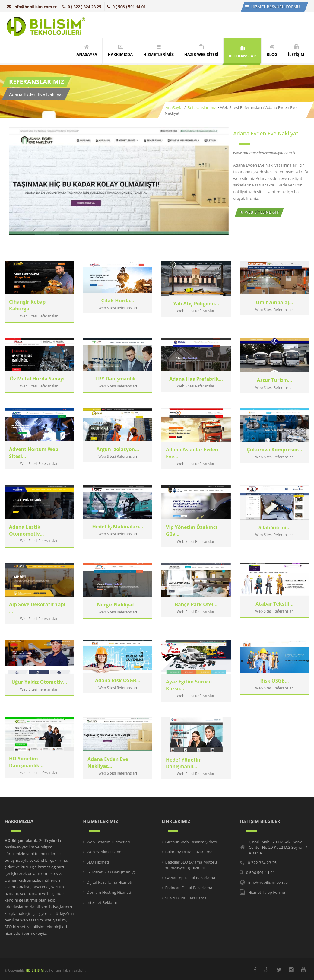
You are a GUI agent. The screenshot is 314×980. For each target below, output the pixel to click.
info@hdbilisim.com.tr (32, 7)
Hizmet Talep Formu (267, 892)
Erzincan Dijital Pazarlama (189, 888)
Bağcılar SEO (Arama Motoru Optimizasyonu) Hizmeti (189, 865)
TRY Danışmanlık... (118, 388)
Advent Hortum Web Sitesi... (34, 462)
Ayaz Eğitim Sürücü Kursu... (189, 694)
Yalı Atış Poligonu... (196, 311)
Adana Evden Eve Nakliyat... (108, 771)
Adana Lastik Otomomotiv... (26, 539)
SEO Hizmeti (98, 862)
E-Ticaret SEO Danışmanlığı (111, 872)
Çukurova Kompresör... (275, 459)
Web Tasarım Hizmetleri (108, 842)
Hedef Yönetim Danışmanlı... (184, 771)
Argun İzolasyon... (118, 459)
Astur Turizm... (275, 388)
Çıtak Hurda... (117, 311)
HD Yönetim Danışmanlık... (26, 771)
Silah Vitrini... (274, 536)
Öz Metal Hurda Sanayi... (39, 388)
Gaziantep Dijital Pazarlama (190, 878)
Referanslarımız (201, 107)
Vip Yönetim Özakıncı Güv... (192, 539)
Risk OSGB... (275, 690)
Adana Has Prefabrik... (196, 388)
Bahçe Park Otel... (196, 613)
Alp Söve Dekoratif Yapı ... (37, 617)
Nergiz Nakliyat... (117, 613)
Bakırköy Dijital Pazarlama (189, 852)
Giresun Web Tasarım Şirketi (191, 842)
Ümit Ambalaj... (274, 311)
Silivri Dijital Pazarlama (186, 898)
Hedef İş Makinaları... (118, 536)
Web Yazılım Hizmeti (105, 852)
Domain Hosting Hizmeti (109, 892)
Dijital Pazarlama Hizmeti (109, 882)
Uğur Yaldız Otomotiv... (39, 690)
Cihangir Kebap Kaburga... (27, 315)
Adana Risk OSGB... (118, 690)
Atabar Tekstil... (274, 613)
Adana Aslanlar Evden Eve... (192, 462)
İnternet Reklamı (102, 902)
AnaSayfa (174, 107)
